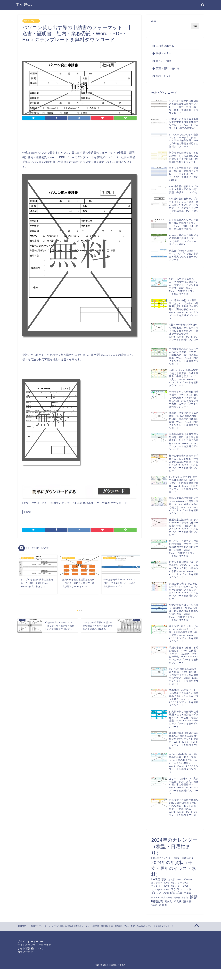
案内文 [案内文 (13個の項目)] (168, 901)
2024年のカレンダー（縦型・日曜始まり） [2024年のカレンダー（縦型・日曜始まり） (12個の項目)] (173, 858)
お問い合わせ (25, 952)
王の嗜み (24, 5)
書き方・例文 (164, 61)
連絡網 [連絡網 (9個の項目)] (154, 905)
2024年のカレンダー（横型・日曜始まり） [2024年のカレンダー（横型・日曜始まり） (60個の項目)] (174, 846)
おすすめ (122, 965)
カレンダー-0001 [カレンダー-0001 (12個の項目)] (186, 879)
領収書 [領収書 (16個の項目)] (163, 905)
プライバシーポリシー (31, 941)
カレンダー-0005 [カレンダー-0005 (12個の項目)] (180, 886)
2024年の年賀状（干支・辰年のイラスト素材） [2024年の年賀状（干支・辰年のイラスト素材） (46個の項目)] (174, 868)
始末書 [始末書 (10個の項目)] (177, 897)
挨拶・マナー (164, 53)
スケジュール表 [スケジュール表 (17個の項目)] (181, 889)
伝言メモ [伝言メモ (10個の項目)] (156, 897)
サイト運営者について (31, 948)
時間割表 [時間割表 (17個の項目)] (157, 901)
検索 (154, 21)
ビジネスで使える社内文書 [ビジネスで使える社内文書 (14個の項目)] (167, 893)
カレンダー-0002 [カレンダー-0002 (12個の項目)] (160, 883)
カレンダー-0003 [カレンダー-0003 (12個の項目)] (180, 883)
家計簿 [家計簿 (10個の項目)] (185, 897)
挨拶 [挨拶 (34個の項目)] (194, 897)
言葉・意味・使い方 (168, 68)
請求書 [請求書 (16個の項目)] (187, 901)
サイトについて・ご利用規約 (34, 945)
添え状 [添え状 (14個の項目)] (178, 901)
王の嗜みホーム (165, 46)
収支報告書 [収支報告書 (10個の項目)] (167, 897)
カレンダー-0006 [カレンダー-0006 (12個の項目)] (160, 889)
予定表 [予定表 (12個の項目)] (188, 893)
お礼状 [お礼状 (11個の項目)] (172, 880)
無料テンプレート (31, 21)
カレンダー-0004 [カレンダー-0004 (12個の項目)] (160, 886)
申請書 (28, 512)
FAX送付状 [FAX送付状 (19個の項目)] (159, 879)
